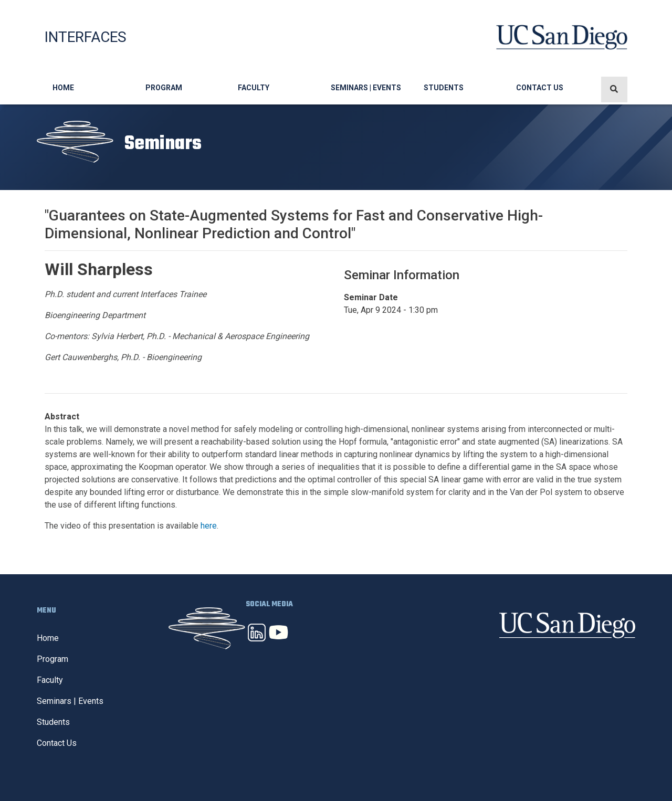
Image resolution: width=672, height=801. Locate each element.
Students (444, 88)
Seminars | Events (366, 88)
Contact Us (540, 88)
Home (63, 88)
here (209, 526)
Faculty (254, 88)
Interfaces (86, 37)
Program (164, 88)
